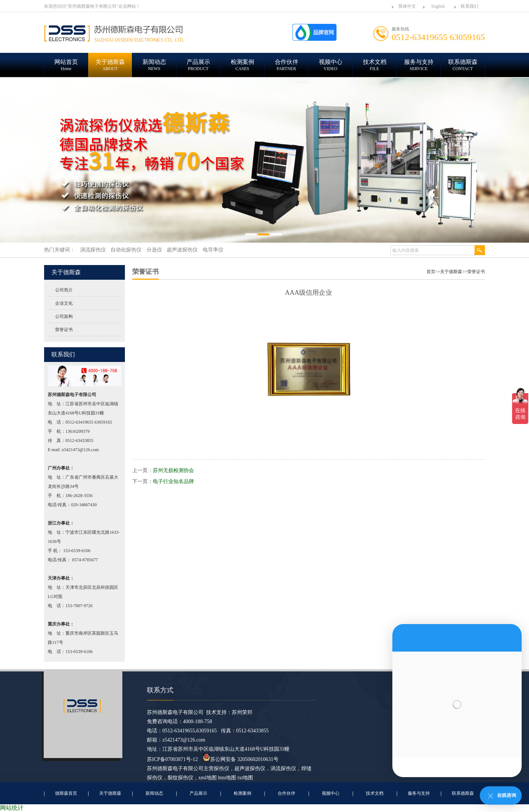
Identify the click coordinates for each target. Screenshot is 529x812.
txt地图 (246, 778)
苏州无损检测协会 (173, 470)
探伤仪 (222, 768)
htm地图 (227, 778)
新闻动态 (154, 793)
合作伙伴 (287, 793)
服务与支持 (419, 793)
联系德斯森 (463, 793)
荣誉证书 (64, 330)
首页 (431, 272)
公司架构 (64, 316)
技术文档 (375, 793)
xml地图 (208, 778)
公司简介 (64, 290)
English (438, 6)
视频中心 (331, 793)
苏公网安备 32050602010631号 (241, 759)
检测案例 (242, 793)
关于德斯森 (451, 272)
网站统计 (12, 808)
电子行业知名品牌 (173, 481)
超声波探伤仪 (250, 768)
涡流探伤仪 (283, 768)
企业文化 (64, 303)
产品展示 (198, 793)
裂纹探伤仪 (180, 778)
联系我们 (469, 6)
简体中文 (407, 6)
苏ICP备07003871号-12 (172, 759)
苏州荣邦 (242, 712)
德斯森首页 (66, 793)
